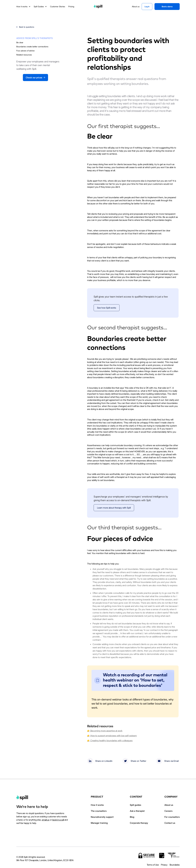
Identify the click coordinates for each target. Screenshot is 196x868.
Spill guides (135, 805)
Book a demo (167, 6)
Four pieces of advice (25, 51)
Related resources (24, 55)
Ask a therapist (137, 811)
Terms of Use (153, 865)
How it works (97, 805)
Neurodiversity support (102, 817)
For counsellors (172, 817)
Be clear (20, 42)
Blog (132, 817)
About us (169, 805)
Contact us (170, 823)
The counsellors (99, 811)
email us (46, 820)
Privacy (164, 865)
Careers (168, 811)
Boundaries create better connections (32, 47)
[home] (22, 798)
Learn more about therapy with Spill (114, 508)
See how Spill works (107, 308)
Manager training (99, 823)
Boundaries (175, 865)
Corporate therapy (139, 823)
